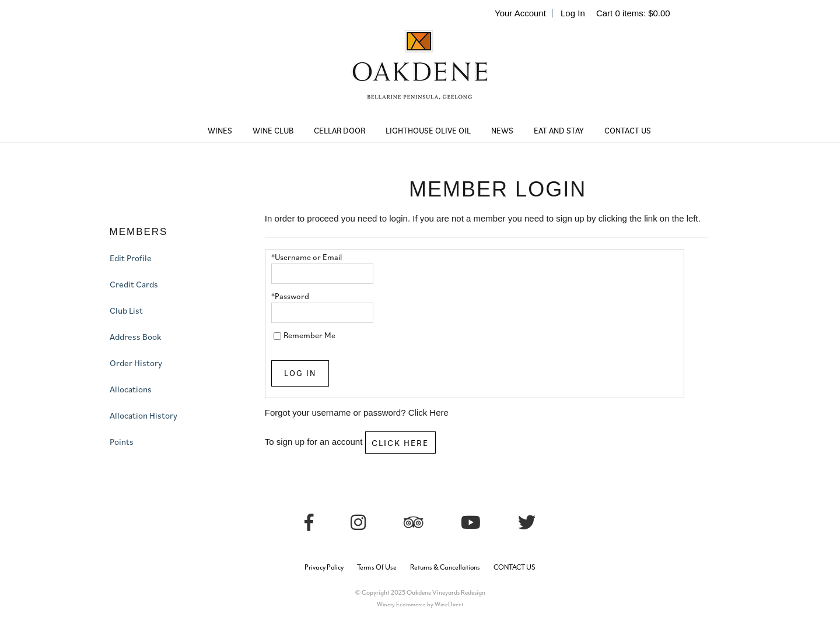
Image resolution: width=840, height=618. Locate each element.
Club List (126, 310)
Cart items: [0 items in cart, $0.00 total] (633, 13)
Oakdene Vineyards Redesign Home (420, 73)
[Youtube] (471, 523)
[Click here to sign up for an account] (400, 443)
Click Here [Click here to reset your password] (428, 412)
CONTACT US (628, 131)
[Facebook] (309, 523)
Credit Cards (134, 284)
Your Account (520, 13)
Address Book (135, 337)
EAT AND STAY (559, 131)
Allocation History (143, 415)
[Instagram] (358, 523)
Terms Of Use (377, 567)
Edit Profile (131, 258)
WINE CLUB (273, 131)
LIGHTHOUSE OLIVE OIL (428, 131)
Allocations (131, 389)
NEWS (502, 131)
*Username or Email (307, 257)
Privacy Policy (324, 567)
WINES (220, 131)
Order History (136, 363)
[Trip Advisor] (414, 523)
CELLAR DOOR (339, 131)
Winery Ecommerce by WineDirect (420, 604)
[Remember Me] (277, 336)
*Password (290, 296)
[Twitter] (527, 523)
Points (122, 442)
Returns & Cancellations (445, 567)
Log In (573, 13)
